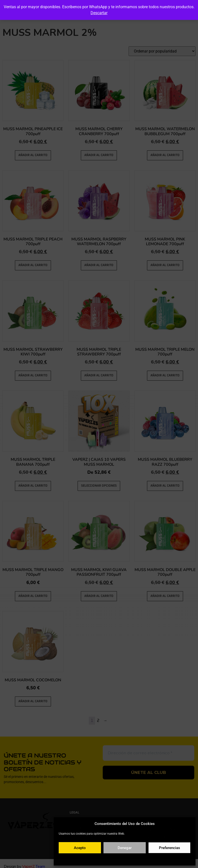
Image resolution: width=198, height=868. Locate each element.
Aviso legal (154, 859)
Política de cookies (100, 859)
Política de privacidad (130, 859)
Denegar (125, 848)
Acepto (80, 848)
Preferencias (170, 848)
